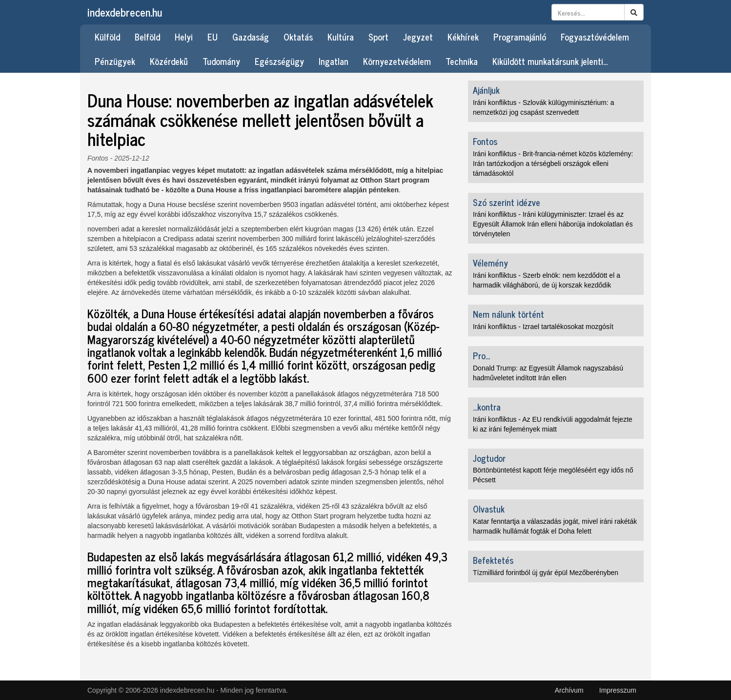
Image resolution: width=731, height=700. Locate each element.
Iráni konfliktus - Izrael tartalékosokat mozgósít (543, 327)
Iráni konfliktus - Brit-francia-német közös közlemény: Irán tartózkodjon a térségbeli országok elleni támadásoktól (553, 164)
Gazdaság (251, 37)
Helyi (184, 37)
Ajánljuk (486, 90)
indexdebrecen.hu (125, 12)
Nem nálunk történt (508, 314)
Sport (378, 37)
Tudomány (221, 61)
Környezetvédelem (397, 61)
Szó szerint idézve (507, 202)
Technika (462, 61)
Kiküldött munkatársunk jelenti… (550, 61)
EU (213, 37)
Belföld (147, 37)
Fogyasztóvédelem (595, 37)
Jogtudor (489, 458)
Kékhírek (463, 37)
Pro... (481, 355)
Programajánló (520, 37)
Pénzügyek (115, 61)
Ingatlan (334, 61)
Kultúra (341, 37)
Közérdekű (169, 61)
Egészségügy (279, 61)
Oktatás (298, 37)
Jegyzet (418, 37)
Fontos (98, 158)
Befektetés (493, 560)
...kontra (487, 407)
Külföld (107, 37)
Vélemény (490, 263)
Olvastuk (489, 509)
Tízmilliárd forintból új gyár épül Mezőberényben (546, 573)
